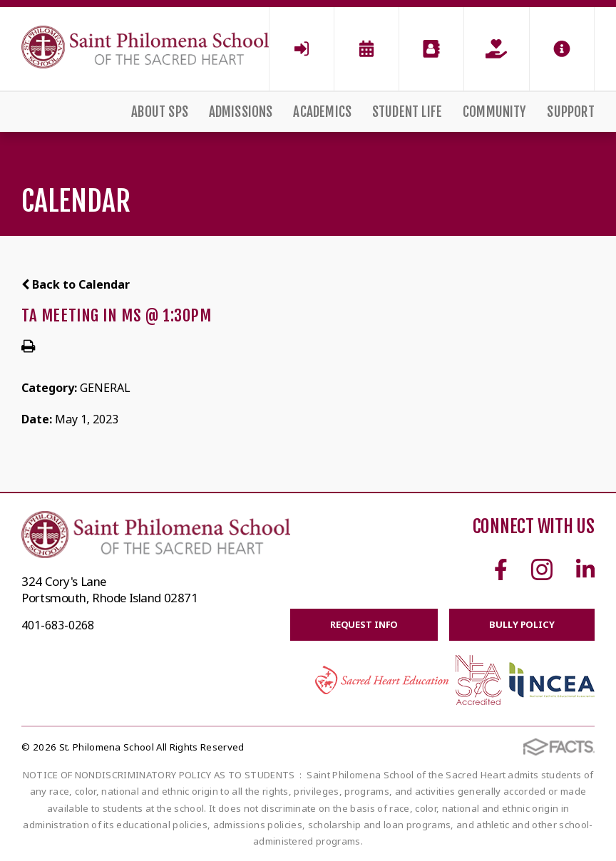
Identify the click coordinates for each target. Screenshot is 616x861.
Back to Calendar (76, 284)
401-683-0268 (58, 625)
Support (570, 112)
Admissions (241, 112)
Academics (322, 112)
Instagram (542, 569)
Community (495, 112)
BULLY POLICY (522, 624)
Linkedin (585, 569)
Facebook (501, 569)
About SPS (160, 112)
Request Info (364, 624)
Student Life (407, 112)
